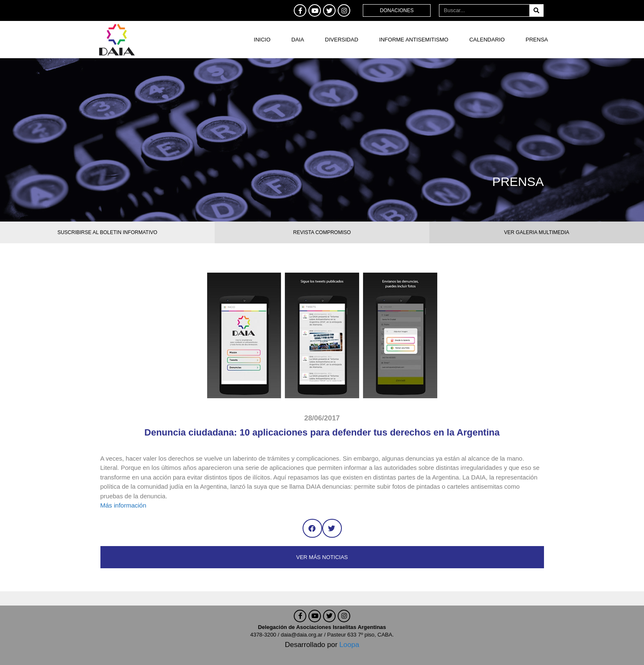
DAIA (298, 40)
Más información (123, 505)
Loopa (349, 645)
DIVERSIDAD (342, 40)
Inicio (262, 40)
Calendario (487, 40)
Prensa (537, 40)
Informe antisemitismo (414, 40)
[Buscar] (536, 10)
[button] (312, 528)
